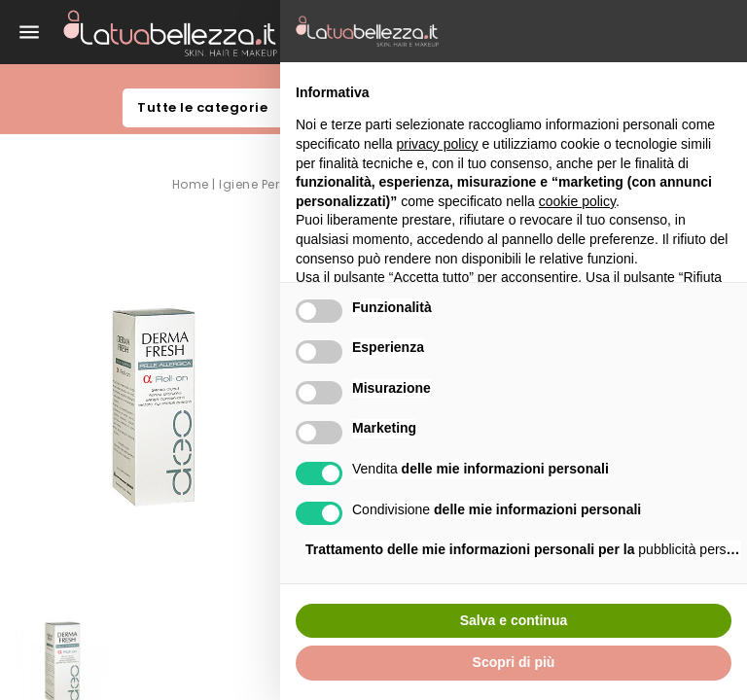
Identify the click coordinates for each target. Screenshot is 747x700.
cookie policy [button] (577, 201)
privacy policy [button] (438, 144)
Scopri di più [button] (514, 662)
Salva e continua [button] (514, 620)
